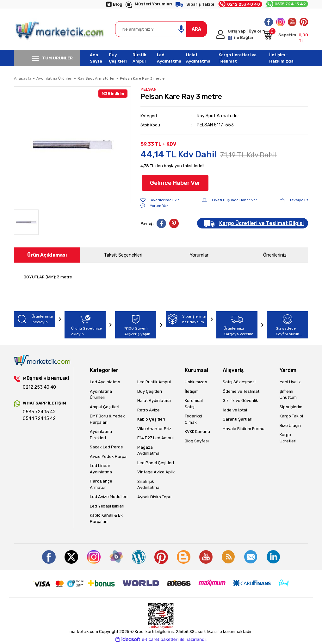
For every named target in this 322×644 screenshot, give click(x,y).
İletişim (192, 391)
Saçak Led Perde (106, 447)
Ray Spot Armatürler (218, 116)
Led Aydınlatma (169, 58)
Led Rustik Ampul (154, 382)
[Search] (161, 29)
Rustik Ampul (139, 58)
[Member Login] (239, 34)
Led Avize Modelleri (109, 497)
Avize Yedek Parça (108, 456)
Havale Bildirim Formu (244, 429)
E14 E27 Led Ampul (155, 438)
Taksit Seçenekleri (123, 255)
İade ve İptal (235, 410)
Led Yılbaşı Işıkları (107, 506)
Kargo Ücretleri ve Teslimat (238, 58)
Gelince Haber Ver (175, 183)
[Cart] (285, 36)
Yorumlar (199, 255)
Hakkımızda (196, 382)
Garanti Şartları (238, 419)
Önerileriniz (275, 255)
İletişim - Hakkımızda (281, 58)
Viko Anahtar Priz (154, 429)
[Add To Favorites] (160, 200)
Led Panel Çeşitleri (156, 463)
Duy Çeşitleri (118, 58)
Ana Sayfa (96, 58)
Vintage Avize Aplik (156, 472)
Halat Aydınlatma (198, 58)
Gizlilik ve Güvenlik (240, 401)
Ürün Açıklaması (47, 255)
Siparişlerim (291, 407)
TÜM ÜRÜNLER (52, 58)
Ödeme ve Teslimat (241, 391)
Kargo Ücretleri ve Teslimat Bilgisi (261, 223)
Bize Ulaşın (290, 425)
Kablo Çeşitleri (151, 419)
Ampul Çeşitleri (105, 407)
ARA (196, 29)
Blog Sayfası (197, 441)
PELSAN (149, 89)
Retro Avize (149, 410)
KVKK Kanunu (197, 431)
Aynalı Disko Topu (154, 497)
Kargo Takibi (291, 416)
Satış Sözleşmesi (239, 382)
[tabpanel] (72, 145)
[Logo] (60, 29)
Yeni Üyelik (290, 382)
